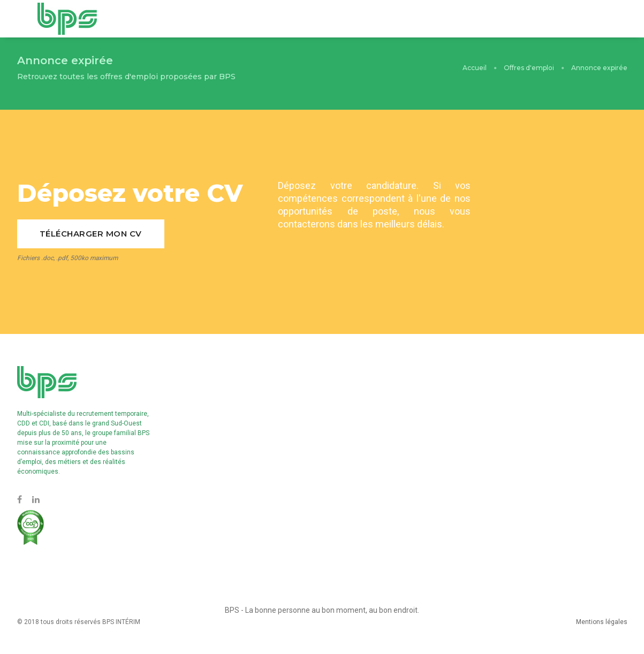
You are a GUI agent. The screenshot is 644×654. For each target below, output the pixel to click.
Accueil (475, 68)
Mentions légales (602, 622)
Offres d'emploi (529, 68)
